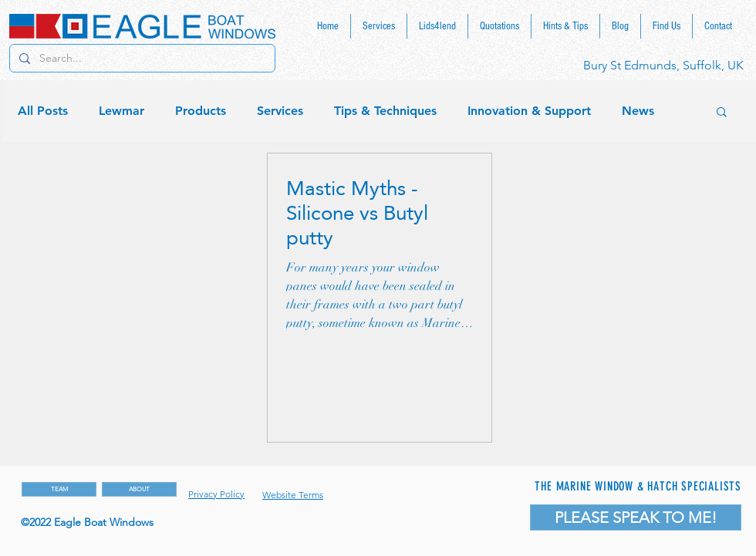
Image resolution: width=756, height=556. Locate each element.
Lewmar (121, 111)
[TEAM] (59, 489)
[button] (722, 113)
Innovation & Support (529, 111)
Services (280, 111)
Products (201, 111)
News (638, 111)
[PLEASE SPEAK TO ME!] (636, 517)
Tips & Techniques (385, 111)
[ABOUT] (139, 489)
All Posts (43, 111)
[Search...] (141, 59)
